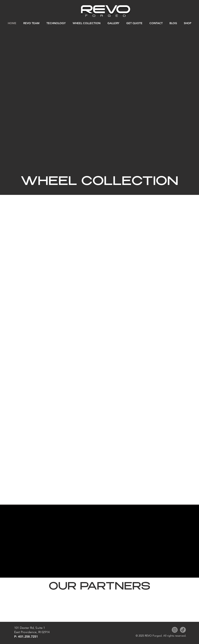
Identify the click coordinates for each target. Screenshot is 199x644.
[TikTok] (183, 630)
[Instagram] (175, 630)
